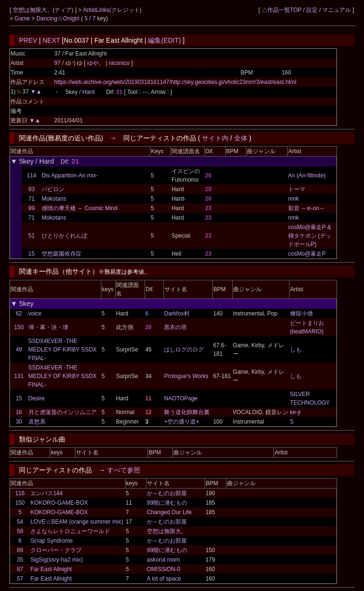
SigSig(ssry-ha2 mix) (57, 560)
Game (23, 18)
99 (32, 208)
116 (20, 493)
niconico (119, 63)
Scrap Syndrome (51, 541)
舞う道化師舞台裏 (187, 412)
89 (20, 550)
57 (20, 579)
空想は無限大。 (167, 531)
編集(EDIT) (164, 40)
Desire (37, 398)
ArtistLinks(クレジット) (112, 10)
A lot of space (164, 579)
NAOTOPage (181, 398)
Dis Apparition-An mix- (70, 175)
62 (19, 314)
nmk (294, 199)
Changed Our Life (169, 512)
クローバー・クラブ (56, 550)
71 (32, 199)
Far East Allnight (51, 569)
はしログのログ (184, 350)
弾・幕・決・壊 (48, 327)
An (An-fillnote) (307, 175)
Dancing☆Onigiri (59, 18)
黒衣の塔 (175, 327)
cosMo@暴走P (307, 254)
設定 (312, 10)
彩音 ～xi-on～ (306, 208)
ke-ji (295, 412)
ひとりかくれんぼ (64, 236)
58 (20, 531)
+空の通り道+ (182, 422)
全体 (241, 138)
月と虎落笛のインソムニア (63, 412)
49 (19, 350)
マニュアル (337, 10)
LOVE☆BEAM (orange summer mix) (77, 522)
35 (20, 560)
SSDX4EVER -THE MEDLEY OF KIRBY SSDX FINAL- (63, 350)
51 (32, 236)
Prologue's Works (186, 376)
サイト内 (215, 138)
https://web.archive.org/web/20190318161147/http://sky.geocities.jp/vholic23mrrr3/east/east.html (175, 82)
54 (20, 522)
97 (57, 63)
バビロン (53, 189)
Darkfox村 (177, 314)
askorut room (164, 560)
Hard (89, 92)
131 (19, 376)
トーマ (297, 189)
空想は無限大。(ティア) (44, 10)
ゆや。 (96, 63)
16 (19, 412)
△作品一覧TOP (282, 10)
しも (296, 350)
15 (32, 254)
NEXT (51, 40)
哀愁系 (37, 422)
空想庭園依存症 (62, 254)
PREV (28, 40)
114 (31, 175)
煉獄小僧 (301, 314)
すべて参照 (124, 470)
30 (19, 422)
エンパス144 (46, 493)
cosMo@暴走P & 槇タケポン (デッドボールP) (310, 236)
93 (32, 189)
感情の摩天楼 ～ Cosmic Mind (80, 208)
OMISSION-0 (164, 569)
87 (20, 569)
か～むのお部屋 (167, 493)
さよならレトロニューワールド (70, 531)
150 (19, 327)
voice (35, 314)
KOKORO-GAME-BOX (59, 503)
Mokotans (54, 199)
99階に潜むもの (167, 503)
